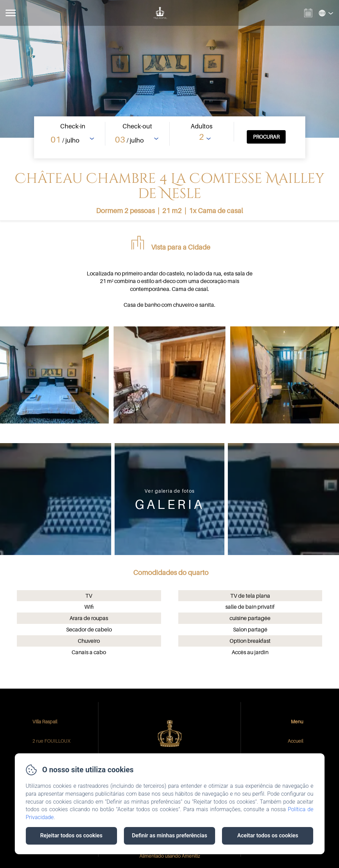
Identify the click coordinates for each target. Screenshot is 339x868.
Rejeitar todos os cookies (71, 835)
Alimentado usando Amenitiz (170, 856)
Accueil (295, 741)
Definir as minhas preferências (169, 835)
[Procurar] (266, 137)
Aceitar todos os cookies (268, 835)
